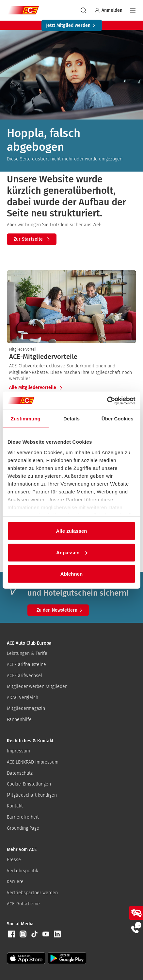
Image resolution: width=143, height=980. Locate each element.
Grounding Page (23, 828)
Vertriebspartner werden (32, 893)
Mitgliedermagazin (26, 708)
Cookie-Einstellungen (29, 784)
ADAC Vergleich (23, 698)
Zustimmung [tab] (26, 419)
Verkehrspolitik (23, 871)
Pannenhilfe (19, 720)
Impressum (18, 751)
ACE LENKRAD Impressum (33, 762)
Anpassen (72, 552)
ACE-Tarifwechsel (24, 676)
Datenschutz (20, 773)
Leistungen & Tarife (27, 653)
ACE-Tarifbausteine (26, 665)
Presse (14, 860)
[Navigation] (133, 10)
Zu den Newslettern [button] (60, 610)
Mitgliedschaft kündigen (32, 795)
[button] (11, 934)
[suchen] (83, 10)
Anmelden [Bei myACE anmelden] (108, 10)
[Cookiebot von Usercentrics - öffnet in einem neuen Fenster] (107, 400)
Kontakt (15, 806)
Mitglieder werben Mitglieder (37, 686)
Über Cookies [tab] (118, 419)
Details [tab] (71, 419)
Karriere (15, 882)
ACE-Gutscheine (23, 904)
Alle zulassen (71, 531)
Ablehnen (71, 574)
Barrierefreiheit (23, 817)
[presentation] (71, 357)
